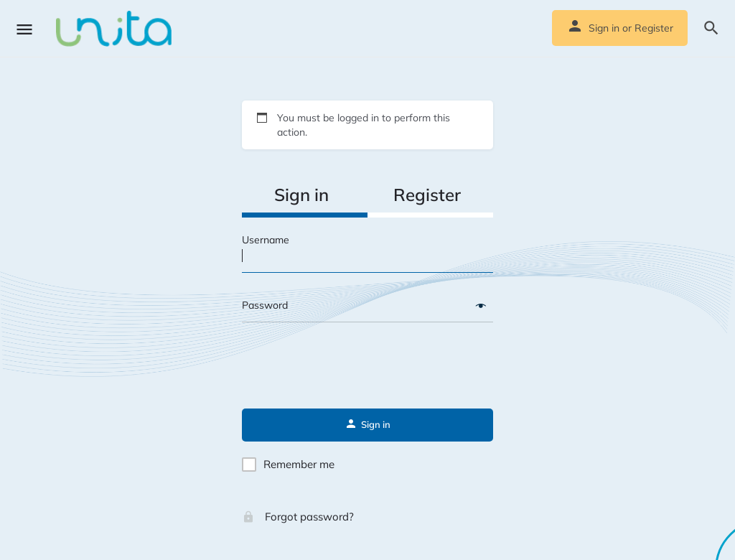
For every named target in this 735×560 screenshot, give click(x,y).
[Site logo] (116, 29)
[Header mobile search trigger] (711, 28)
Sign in (604, 28)
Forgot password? (298, 517)
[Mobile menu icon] (24, 29)
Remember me (299, 464)
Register (654, 28)
